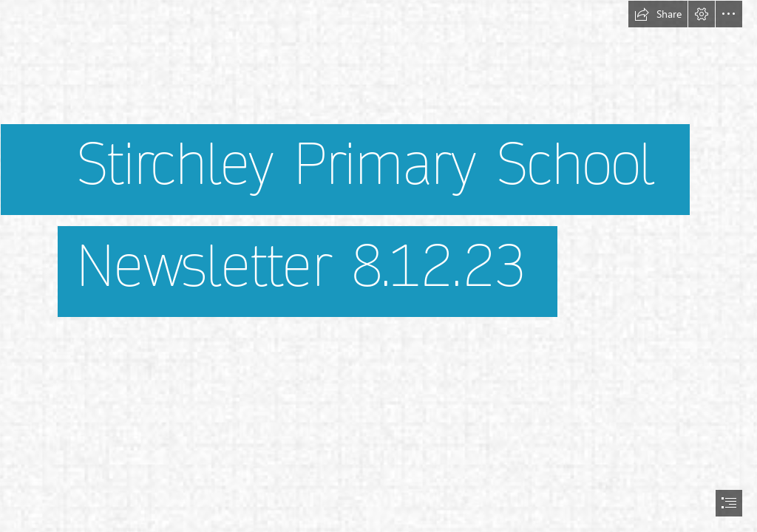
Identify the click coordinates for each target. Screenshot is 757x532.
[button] (658, 14)
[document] (378, 266)
